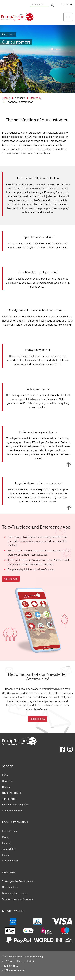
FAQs (5, 775)
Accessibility (9, 849)
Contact (6, 787)
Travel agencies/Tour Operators (18, 881)
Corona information (12, 811)
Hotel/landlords (10, 887)
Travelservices (9, 799)
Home (6, 98)
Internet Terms (9, 831)
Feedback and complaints (16, 805)
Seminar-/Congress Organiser (18, 899)
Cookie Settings (10, 861)
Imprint (6, 855)
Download (7, 781)
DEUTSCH (67, 5)
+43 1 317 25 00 (10, 966)
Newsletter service (12, 793)
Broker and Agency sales (15, 893)
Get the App (11, 579)
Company (36, 98)
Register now (37, 719)
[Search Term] (39, 5)
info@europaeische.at (13, 970)
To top (69, 465)
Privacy (6, 837)
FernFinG (7, 843)
